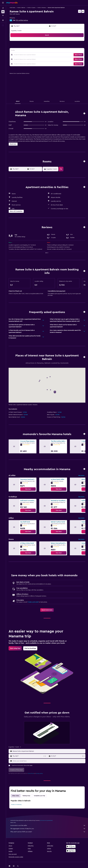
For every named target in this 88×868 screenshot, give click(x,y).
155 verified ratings (22, 20)
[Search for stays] (3, 12)
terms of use (31, 773)
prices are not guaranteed (46, 820)
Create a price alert (33, 602)
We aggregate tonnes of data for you (48, 829)
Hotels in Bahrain (21, 8)
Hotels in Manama (42, 8)
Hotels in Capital (31, 8)
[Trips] (3, 20)
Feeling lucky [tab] (26, 796)
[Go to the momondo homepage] (12, 3)
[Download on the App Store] (71, 851)
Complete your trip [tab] (39, 796)
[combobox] (49, 751)
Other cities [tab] (16, 796)
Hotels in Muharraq (16, 805)
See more (81, 475)
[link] (28, 489)
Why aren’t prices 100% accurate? (48, 832)
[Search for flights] (3, 8)
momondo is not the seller (48, 825)
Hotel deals (12, 8)
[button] (3, 3)
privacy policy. (40, 773)
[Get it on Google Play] (71, 846)
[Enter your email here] (49, 761)
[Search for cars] (3, 15)
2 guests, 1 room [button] (16, 31)
